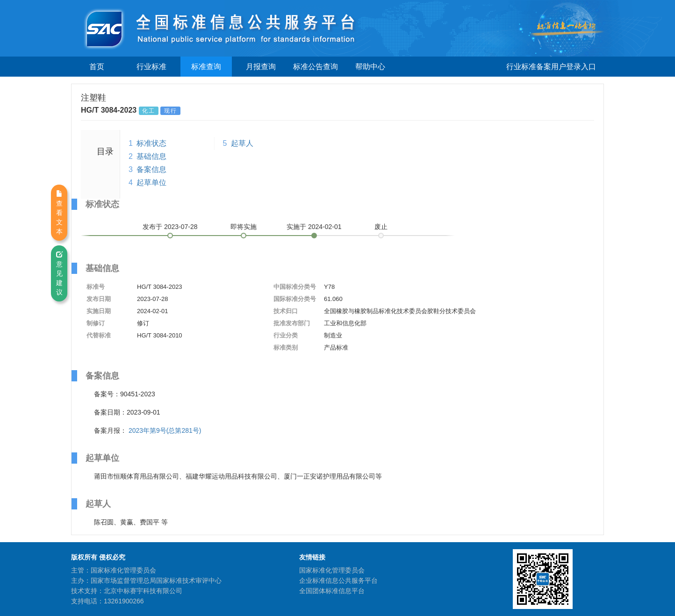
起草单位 (151, 183)
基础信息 (151, 156)
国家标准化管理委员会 (332, 570)
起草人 (242, 143)
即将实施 (244, 227)
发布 (170, 227)
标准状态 (151, 143)
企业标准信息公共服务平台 (338, 580)
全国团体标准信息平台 (332, 591)
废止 (381, 227)
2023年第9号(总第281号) (165, 430)
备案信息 (151, 169)
